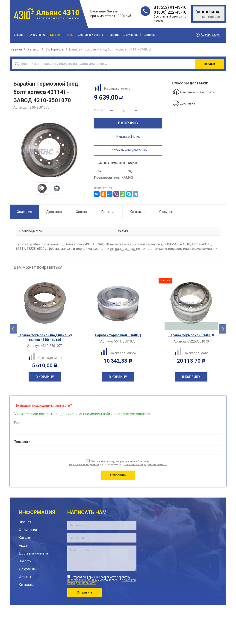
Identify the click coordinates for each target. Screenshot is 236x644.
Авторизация (210, 35)
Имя (17, 422)
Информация (37, 512)
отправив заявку (123, 249)
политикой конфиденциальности (145, 464)
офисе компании (205, 249)
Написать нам (87, 512)
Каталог (34, 49)
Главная (16, 49)
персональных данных (84, 464)
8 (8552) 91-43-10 (170, 7)
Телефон (22, 442)
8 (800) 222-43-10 (170, 12)
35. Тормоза (55, 49)
